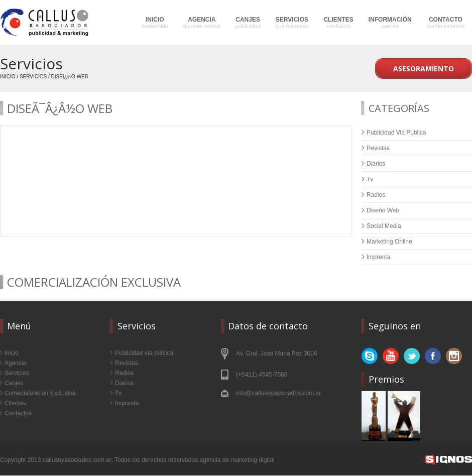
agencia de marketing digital (237, 460)
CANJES (248, 23)
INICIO (155, 23)
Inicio (8, 77)
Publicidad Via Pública (396, 133)
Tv (370, 179)
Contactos (18, 413)
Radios (376, 195)
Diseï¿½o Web (70, 77)
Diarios (376, 164)
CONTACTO (446, 23)
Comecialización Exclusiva (40, 393)
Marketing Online (389, 242)
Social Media (384, 226)
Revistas (378, 148)
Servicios (33, 77)
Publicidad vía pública (144, 353)
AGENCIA (202, 23)
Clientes (15, 403)
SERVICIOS (292, 23)
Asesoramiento (424, 69)
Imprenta (378, 257)
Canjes (14, 383)
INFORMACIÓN (390, 23)
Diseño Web (383, 210)
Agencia (15, 363)
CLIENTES (338, 23)
